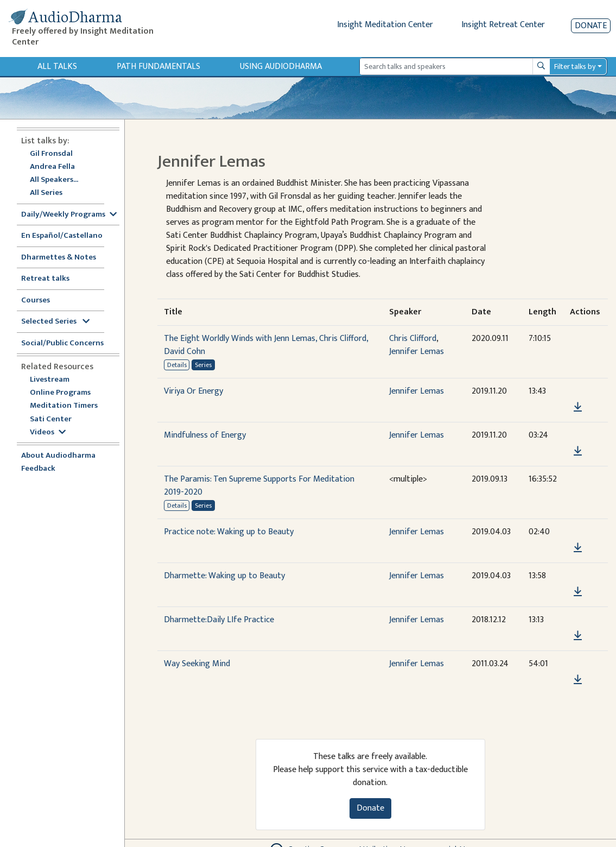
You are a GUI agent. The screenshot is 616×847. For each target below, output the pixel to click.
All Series (46, 193)
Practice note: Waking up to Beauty (229, 532)
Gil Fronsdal (51, 154)
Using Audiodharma (281, 67)
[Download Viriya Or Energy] (578, 407)
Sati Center (51, 419)
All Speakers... (54, 180)
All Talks (57, 67)
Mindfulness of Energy (205, 435)
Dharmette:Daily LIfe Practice (219, 620)
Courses (36, 301)
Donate (591, 26)
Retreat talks (45, 279)
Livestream (50, 380)
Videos (48, 432)
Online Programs (60, 393)
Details (177, 365)
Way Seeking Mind (197, 664)
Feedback (38, 469)
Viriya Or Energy (193, 391)
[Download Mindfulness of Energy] (578, 451)
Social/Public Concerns (62, 343)
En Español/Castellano (62, 236)
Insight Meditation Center (385, 25)
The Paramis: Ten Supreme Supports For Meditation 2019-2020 (259, 486)
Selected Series (55, 322)
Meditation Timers (64, 406)
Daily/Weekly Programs (69, 215)
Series (203, 365)
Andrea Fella (52, 167)
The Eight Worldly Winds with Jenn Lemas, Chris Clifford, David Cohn (266, 345)
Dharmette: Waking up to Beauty (224, 576)
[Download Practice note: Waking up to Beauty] (578, 548)
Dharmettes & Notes (59, 258)
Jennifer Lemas (417, 352)
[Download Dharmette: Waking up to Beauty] (578, 592)
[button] (577, 391)
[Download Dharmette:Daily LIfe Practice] (578, 636)
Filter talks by (575, 67)
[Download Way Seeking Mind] (578, 680)
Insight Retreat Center (503, 25)
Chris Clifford (413, 339)
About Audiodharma (58, 456)
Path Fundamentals (158, 67)
